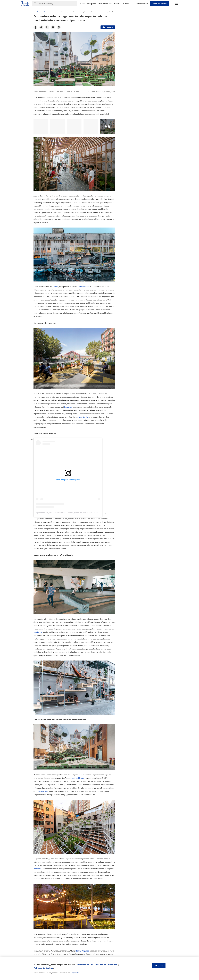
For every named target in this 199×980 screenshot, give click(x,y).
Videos (126, 4)
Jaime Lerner (84, 286)
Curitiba (55, 286)
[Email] (53, 27)
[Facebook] (35, 27)
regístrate (75, 973)
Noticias (118, 4)
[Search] (58, 4)
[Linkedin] (47, 27)
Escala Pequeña (82, 951)
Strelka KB (38, 632)
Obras (83, 4)
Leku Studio (83, 417)
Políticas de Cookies (43, 968)
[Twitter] (41, 27)
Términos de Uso (85, 965)
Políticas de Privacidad (106, 965)
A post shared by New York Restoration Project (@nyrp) (58, 513)
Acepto (159, 966)
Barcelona (68, 407)
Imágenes (92, 4)
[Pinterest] (59, 27)
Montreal (37, 869)
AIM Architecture (79, 778)
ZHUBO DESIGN (42, 791)
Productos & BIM (105, 4)
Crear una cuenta (159, 4)
